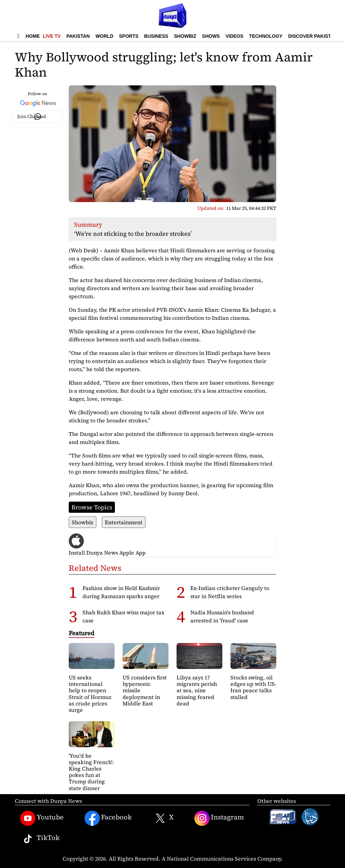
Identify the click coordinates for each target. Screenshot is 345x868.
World (104, 36)
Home (33, 36)
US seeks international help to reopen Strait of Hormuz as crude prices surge (90, 694)
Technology (266, 36)
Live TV (52, 36)
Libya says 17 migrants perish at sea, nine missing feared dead (197, 690)
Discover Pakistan (313, 36)
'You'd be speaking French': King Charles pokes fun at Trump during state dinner (91, 772)
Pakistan (78, 36)
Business (156, 36)
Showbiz (185, 36)
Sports (129, 36)
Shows (211, 36)
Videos (234, 36)
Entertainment (124, 522)
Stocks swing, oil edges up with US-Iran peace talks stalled (253, 687)
